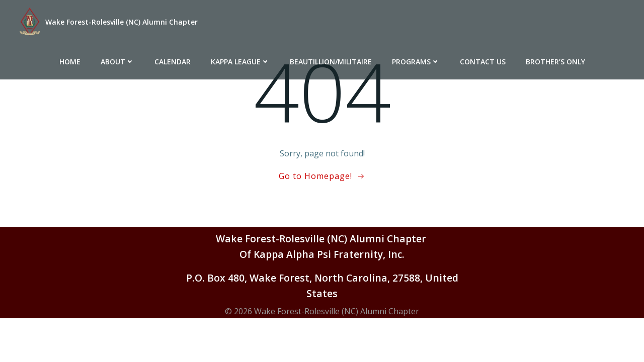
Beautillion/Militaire (331, 62)
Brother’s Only (555, 62)
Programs (416, 62)
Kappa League (240, 62)
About (117, 62)
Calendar (173, 62)
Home (70, 62)
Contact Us (483, 62)
